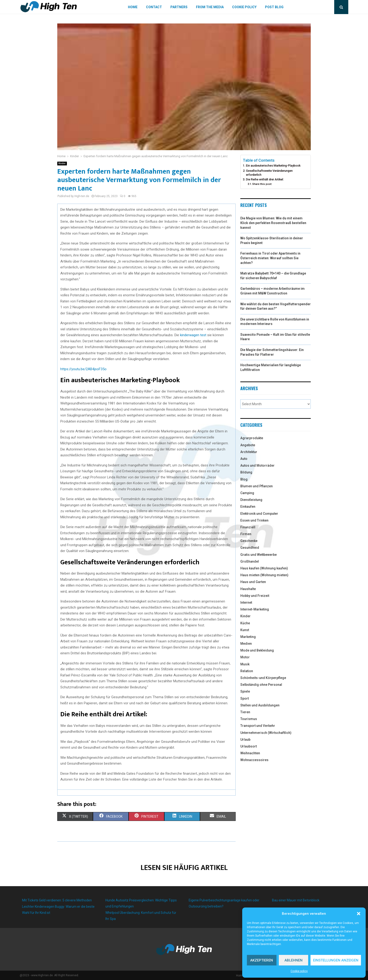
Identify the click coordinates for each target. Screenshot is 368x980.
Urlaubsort (249, 746)
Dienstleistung (251, 500)
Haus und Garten (253, 582)
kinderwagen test (193, 335)
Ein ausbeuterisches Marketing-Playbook (273, 166)
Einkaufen (248, 507)
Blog (244, 479)
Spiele (245, 691)
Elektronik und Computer (259, 514)
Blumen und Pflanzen (257, 486)
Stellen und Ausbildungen (260, 705)
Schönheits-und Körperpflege (263, 678)
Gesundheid (250, 548)
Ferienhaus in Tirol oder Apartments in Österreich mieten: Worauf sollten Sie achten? (270, 258)
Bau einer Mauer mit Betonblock (296, 900)
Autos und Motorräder (257, 465)
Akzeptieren (262, 960)
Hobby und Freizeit (255, 596)
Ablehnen (293, 960)
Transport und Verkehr (258, 726)
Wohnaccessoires (254, 760)
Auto (244, 459)
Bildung (246, 472)
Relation (247, 671)
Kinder (62, 163)
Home (133, 7)
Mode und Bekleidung (257, 650)
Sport (245, 698)
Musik (245, 664)
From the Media (210, 7)
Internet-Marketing (255, 609)
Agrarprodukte (252, 438)
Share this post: (262, 184)
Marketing (248, 637)
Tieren (245, 712)
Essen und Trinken (254, 520)
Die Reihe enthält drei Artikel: (265, 179)
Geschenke (249, 541)
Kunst (245, 630)
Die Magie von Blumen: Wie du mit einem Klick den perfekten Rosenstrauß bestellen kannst (273, 223)
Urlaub (245, 740)
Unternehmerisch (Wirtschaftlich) (266, 733)
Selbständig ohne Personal (261, 685)
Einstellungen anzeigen (336, 960)
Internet (246, 602)
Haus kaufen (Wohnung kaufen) (264, 568)
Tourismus (249, 719)
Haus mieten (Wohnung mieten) (264, 575)
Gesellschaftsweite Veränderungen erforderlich (269, 173)
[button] (359, 914)
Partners (179, 7)
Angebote (248, 445)
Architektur (249, 452)
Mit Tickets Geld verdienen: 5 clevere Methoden (57, 900)
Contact (154, 7)
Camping (247, 493)
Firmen (246, 534)
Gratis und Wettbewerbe (259, 555)
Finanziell (248, 527)
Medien (246, 644)
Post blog (274, 7)
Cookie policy (299, 971)
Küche (245, 623)
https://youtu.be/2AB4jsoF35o (83, 369)
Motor (245, 657)
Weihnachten (250, 753)
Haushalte (248, 589)
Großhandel (250, 561)
